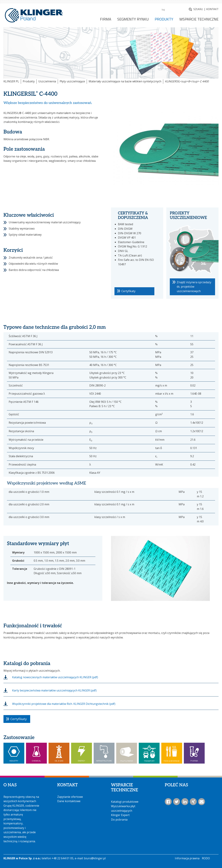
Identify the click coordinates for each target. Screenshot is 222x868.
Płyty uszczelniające (72, 81)
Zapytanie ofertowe (70, 797)
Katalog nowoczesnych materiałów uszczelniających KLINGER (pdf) (55, 677)
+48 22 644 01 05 (63, 858)
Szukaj (198, 9)
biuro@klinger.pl (95, 858)
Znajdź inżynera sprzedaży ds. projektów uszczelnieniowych (194, 287)
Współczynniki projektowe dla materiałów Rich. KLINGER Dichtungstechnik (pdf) (64, 704)
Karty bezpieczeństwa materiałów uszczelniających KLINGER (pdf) (54, 690)
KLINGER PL (11, 81)
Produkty (29, 81)
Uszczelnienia (47, 81)
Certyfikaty (128, 291)
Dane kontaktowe (69, 801)
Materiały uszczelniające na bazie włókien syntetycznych (125, 81)
